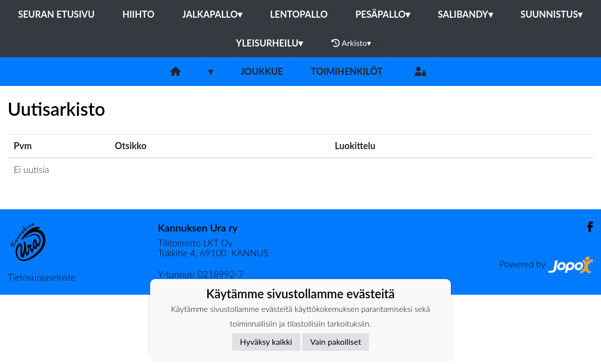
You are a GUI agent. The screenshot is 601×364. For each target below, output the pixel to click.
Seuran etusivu (57, 14)
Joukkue (262, 71)
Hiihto (138, 14)
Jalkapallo (212, 14)
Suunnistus (552, 14)
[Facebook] (586, 227)
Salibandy (465, 14)
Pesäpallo (383, 14)
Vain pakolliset (336, 342)
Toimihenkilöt (347, 71)
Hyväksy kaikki (266, 342)
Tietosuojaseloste (41, 277)
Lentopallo (299, 14)
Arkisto (351, 43)
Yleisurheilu (269, 43)
